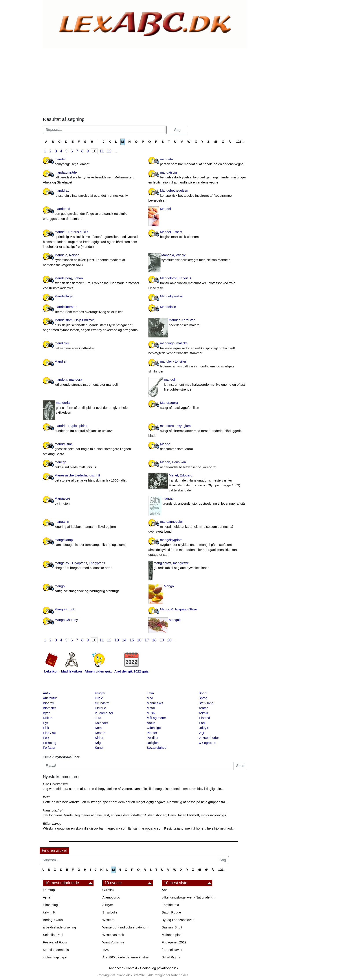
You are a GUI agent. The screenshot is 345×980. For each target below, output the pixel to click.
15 (132, 640)
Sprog (203, 698)
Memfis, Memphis (56, 950)
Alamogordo (111, 897)
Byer (46, 713)
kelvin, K (49, 912)
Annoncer (116, 968)
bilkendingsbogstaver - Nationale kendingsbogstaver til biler (189, 897)
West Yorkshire (113, 942)
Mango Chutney (66, 620)
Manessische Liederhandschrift (92, 478)
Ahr (164, 890)
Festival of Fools (55, 942)
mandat (92, 162)
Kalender (101, 723)
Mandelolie (168, 307)
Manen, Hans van (198, 465)
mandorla (92, 408)
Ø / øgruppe (207, 743)
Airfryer (108, 905)
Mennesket (155, 703)
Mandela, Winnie (198, 258)
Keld (46, 797)
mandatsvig (198, 178)
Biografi (49, 703)
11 (102, 151)
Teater (203, 708)
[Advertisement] (145, 81)
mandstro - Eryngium (198, 431)
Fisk (46, 728)
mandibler (92, 346)
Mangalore (92, 501)
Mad (150, 698)
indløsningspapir (55, 957)
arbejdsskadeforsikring (59, 927)
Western (108, 920)
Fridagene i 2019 (174, 942)
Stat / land (206, 703)
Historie (100, 708)
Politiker (153, 738)
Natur (151, 723)
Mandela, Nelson (92, 260)
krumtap (49, 890)
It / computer (104, 713)
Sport (203, 693)
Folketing (50, 743)
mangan (198, 501)
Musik (151, 713)
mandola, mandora (92, 382)
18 (154, 640)
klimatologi (51, 905)
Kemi (99, 728)
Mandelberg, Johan (92, 283)
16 (139, 640)
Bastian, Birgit (172, 927)
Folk (46, 738)
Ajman (48, 897)
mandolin (198, 385)
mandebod (92, 214)
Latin (150, 693)
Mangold (175, 620)
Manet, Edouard (198, 483)
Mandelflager (64, 296)
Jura (98, 718)
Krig (98, 743)
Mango (169, 586)
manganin (92, 524)
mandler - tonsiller (198, 367)
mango (92, 589)
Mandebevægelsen (198, 196)
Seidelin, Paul (53, 935)
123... (240, 142)
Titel (202, 723)
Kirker (99, 738)
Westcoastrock (113, 935)
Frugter (100, 693)
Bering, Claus (53, 920)
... (116, 151)
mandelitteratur (92, 310)
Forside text (170, 905)
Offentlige (154, 728)
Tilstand (204, 718)
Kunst (99, 748)
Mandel (165, 209)
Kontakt (131, 968)
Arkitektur (50, 698)
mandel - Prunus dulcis (92, 240)
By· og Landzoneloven (178, 920)
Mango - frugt (64, 609)
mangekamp (92, 543)
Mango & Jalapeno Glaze (178, 609)
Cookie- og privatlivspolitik (159, 968)
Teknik (203, 713)
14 (124, 640)
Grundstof (102, 703)
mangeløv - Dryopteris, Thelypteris (92, 566)
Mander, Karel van (198, 323)
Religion (153, 743)
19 (162, 640)
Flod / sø (49, 733)
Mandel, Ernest (198, 235)
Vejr (202, 733)
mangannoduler (198, 527)
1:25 (106, 950)
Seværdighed (157, 748)
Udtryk (203, 728)
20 (169, 640)
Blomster (49, 708)
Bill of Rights (171, 957)
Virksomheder (209, 738)
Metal (151, 708)
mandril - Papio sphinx (92, 429)
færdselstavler (172, 950)
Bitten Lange (52, 823)
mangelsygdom (198, 548)
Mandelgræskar (171, 296)
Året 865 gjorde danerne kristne (125, 957)
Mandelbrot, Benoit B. (198, 283)
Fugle (99, 698)
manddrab (92, 193)
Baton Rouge (171, 912)
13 (117, 640)
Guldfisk (108, 890)
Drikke (48, 718)
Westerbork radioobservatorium (125, 927)
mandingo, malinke (198, 348)
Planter (152, 733)
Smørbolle (110, 912)
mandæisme (92, 449)
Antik (47, 693)
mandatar (198, 162)
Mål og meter (156, 718)
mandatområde (92, 178)
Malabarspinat (172, 935)
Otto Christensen (55, 784)
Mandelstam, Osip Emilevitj (92, 325)
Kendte (100, 733)
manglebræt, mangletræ (198, 566)
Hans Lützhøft (53, 810)
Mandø (198, 447)
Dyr (45, 723)
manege (92, 465)
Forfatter (49, 748)
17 (147, 640)
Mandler (61, 361)
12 (109, 151)
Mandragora (198, 405)
